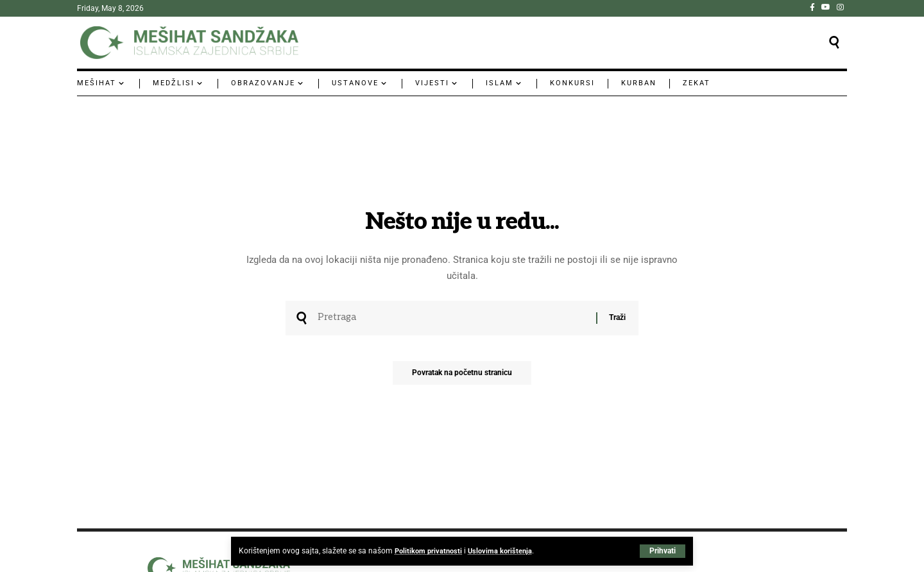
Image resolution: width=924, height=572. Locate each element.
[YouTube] (826, 7)
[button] (663, 551)
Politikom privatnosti (430, 551)
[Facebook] (812, 7)
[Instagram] (840, 7)
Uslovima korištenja (505, 551)
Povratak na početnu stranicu (462, 376)
